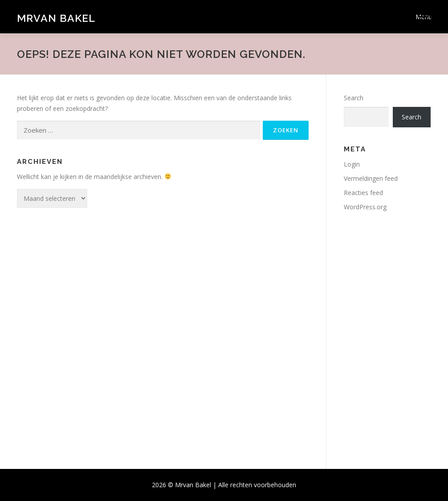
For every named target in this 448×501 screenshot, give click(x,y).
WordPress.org (365, 207)
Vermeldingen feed (371, 178)
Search (354, 98)
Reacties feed (363, 193)
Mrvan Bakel (56, 18)
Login (352, 164)
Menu (423, 17)
